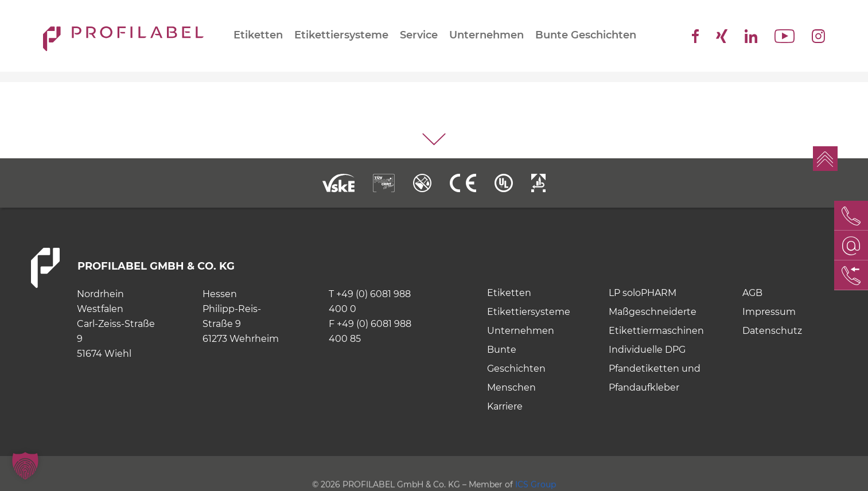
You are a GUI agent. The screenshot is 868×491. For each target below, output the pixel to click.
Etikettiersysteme (341, 35)
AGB (752, 293)
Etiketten (258, 35)
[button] (25, 466)
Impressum (769, 312)
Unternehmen (486, 35)
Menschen (511, 387)
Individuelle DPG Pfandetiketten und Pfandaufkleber (655, 369)
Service (419, 35)
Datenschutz (772, 331)
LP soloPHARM (643, 293)
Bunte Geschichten (586, 35)
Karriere (505, 406)
